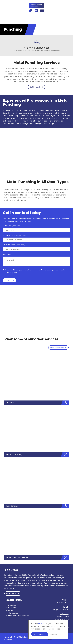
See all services (57, 348)
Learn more (11, 593)
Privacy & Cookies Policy (19, 616)
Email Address (14, 245)
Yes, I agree (38, 634)
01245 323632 (63, 603)
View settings (55, 634)
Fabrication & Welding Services (37, 5)
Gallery (11, 610)
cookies (42, 624)
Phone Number (14, 235)
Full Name (12, 226)
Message (7, 254)
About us (12, 605)
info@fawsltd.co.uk (60, 610)
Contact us (13, 613)
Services (12, 608)
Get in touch (35, 87)
